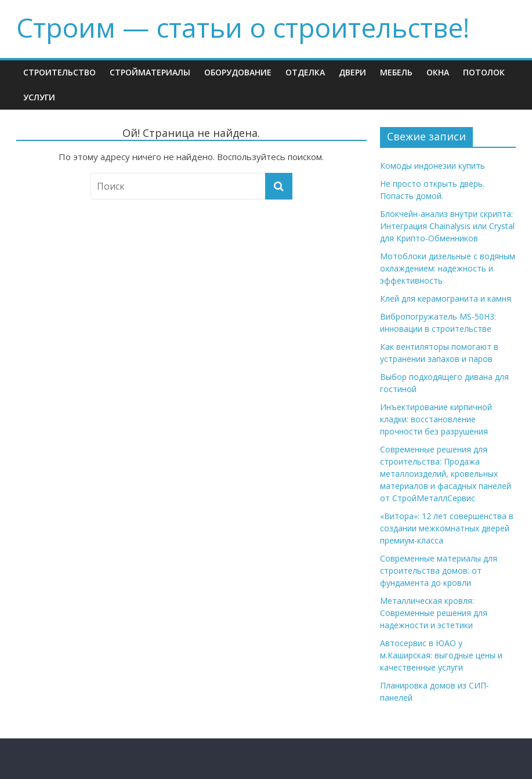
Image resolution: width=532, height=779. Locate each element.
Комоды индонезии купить (433, 166)
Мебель (396, 72)
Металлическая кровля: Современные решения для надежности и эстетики (434, 613)
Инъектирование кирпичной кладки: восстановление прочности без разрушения (436, 419)
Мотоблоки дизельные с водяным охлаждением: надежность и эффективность (448, 268)
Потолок (484, 72)
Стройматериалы (150, 72)
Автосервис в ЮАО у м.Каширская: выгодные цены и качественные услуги (441, 655)
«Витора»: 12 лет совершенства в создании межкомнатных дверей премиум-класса (447, 528)
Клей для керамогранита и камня (446, 298)
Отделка (305, 72)
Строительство (59, 72)
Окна (438, 72)
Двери (352, 72)
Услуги (39, 97)
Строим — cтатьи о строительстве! (243, 27)
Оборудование (238, 72)
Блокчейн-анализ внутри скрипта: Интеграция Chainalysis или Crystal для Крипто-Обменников (447, 226)
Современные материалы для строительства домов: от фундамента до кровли (439, 570)
